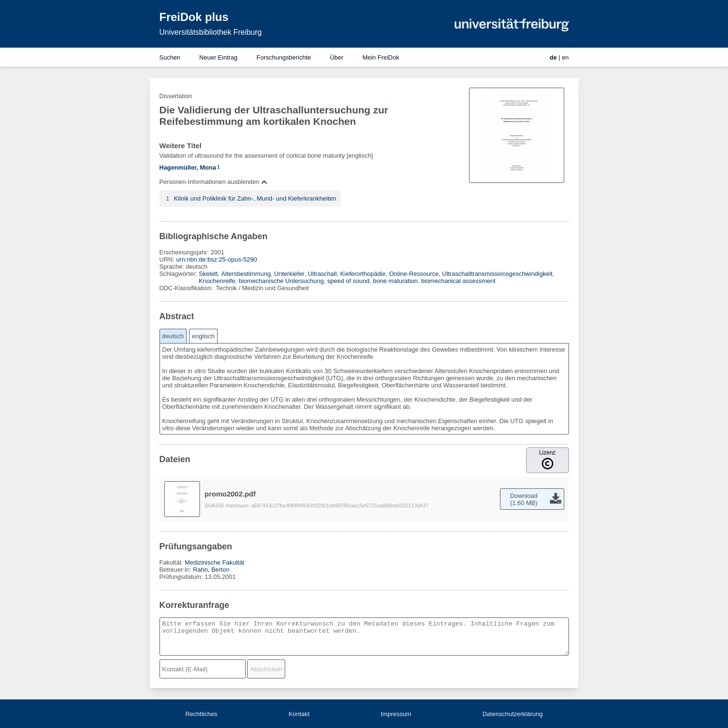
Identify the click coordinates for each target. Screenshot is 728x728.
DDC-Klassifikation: (187, 288)
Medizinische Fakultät (214, 562)
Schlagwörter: (179, 274)
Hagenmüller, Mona (188, 167)
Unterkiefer (289, 274)
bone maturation (395, 281)
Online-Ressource (414, 274)
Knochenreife (217, 281)
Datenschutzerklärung (512, 714)
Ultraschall (323, 274)
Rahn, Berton (211, 570)
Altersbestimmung (246, 274)
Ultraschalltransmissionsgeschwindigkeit (498, 274)
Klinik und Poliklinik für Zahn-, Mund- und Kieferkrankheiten (255, 198)
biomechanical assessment (459, 281)
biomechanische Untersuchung (281, 281)
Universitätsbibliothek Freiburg (211, 32)
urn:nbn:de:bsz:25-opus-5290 (217, 259)
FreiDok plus (194, 17)
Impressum (396, 714)
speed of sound (348, 281)
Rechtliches (201, 714)
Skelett (209, 274)
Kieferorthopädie (363, 274)
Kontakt (299, 714)
